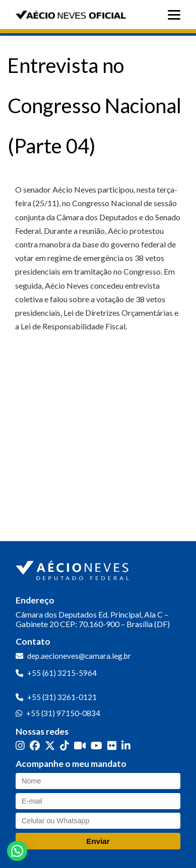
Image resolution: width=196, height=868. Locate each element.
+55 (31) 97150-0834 (63, 713)
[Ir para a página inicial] (74, 568)
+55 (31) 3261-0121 (62, 697)
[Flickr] (112, 745)
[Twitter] (50, 745)
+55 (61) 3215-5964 (62, 673)
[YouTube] (96, 745)
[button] (17, 851)
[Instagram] (20, 745)
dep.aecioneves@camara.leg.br (79, 656)
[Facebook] (35, 745)
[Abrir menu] (177, 15)
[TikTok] (64, 745)
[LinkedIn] (126, 745)
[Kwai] (80, 745)
